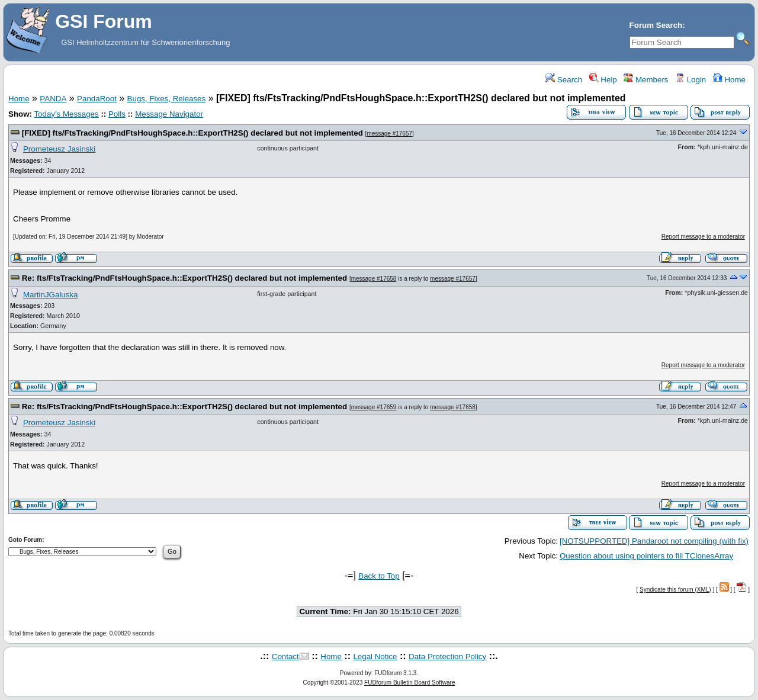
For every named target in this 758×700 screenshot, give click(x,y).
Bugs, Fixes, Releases (167, 99)
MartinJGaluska (51, 295)
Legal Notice (375, 656)
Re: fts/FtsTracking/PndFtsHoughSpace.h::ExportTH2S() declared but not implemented (184, 278)
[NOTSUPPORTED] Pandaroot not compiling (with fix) (654, 541)
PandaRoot (97, 99)
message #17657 (389, 134)
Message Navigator (169, 114)
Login (690, 80)
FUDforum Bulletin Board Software (409, 683)
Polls (117, 114)
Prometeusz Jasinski (59, 149)
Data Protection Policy (447, 656)
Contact (285, 656)
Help (603, 80)
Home (729, 80)
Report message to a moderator (703, 237)
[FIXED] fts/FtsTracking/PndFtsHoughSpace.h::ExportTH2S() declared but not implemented (192, 133)
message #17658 (374, 279)
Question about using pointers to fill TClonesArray (646, 556)
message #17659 (374, 407)
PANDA (53, 99)
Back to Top (379, 576)
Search (564, 80)
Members (646, 80)
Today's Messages (66, 114)
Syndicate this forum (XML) (675, 590)
